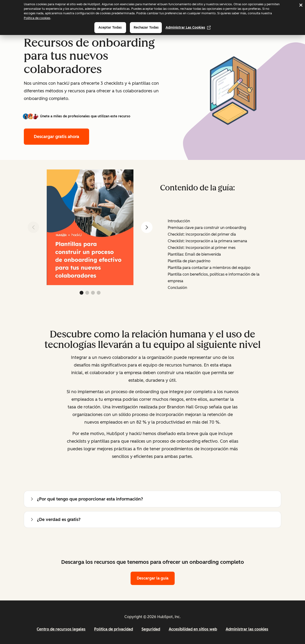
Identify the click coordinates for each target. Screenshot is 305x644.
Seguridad (151, 629)
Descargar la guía (153, 578)
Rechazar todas (146, 27)
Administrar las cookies (188, 27)
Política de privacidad (114, 629)
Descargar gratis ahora (56, 137)
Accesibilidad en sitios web (193, 629)
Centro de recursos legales (61, 629)
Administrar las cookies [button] (247, 629)
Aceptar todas (110, 27)
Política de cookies (37, 18)
